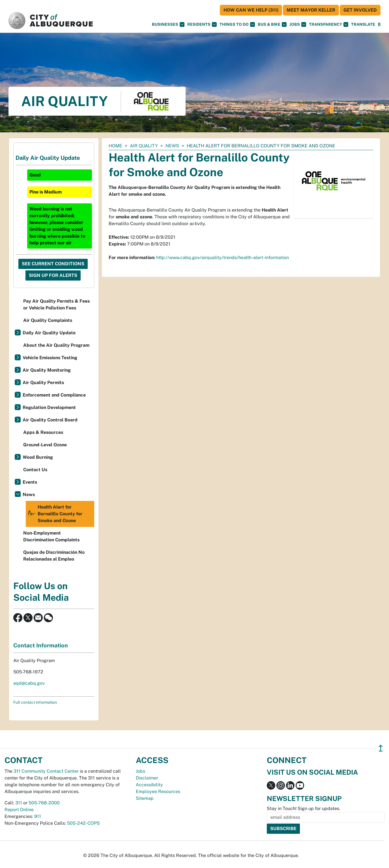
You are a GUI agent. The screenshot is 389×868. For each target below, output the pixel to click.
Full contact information (35, 702)
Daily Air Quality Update (49, 333)
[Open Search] (379, 24)
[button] (363, 24)
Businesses (168, 24)
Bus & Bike (272, 24)
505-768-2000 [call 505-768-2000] (44, 803)
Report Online (19, 810)
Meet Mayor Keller (311, 10)
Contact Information (41, 645)
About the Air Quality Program (56, 345)
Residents (202, 24)
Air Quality (144, 146)
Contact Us (35, 470)
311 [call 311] (19, 803)
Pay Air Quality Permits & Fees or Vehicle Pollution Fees (56, 304)
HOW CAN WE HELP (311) (251, 10)
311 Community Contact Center (46, 771)
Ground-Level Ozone (45, 445)
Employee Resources (158, 791)
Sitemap (145, 798)
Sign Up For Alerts (53, 275)
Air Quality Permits (43, 383)
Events (30, 482)
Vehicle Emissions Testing (50, 358)
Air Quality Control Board (50, 420)
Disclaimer (147, 778)
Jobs (298, 24)
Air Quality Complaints (48, 320)
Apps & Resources (43, 432)
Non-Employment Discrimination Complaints (51, 536)
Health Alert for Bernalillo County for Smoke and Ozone (55, 514)
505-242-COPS (83, 823)
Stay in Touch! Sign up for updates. (304, 808)
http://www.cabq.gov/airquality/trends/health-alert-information (223, 258)
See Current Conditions (53, 264)
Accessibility (149, 785)
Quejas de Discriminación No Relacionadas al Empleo (54, 556)
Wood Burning (38, 457)
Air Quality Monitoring (47, 370)
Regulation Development (49, 407)
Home (115, 146)
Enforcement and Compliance (54, 395)
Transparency (329, 24)
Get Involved (360, 10)
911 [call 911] (38, 816)
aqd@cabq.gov (29, 683)
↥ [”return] (381, 748)
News (172, 146)
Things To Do (237, 24)
